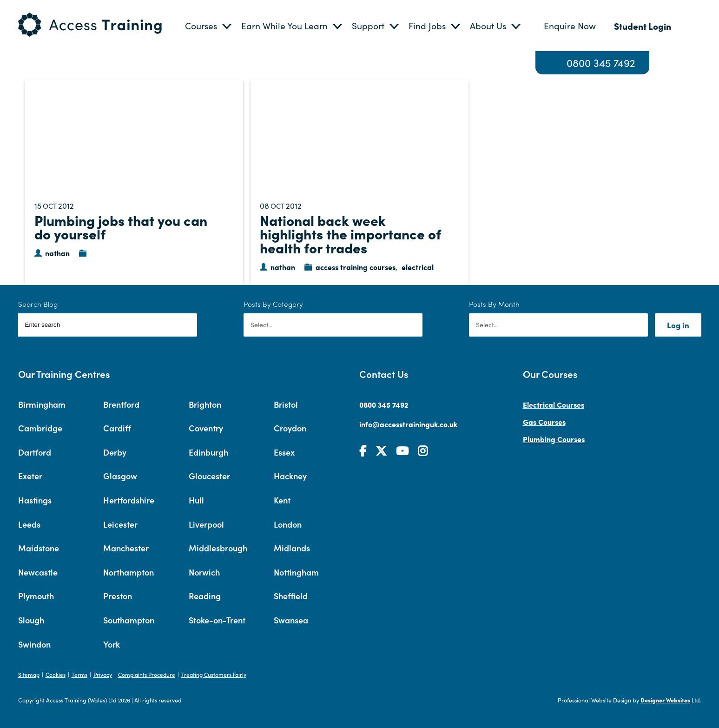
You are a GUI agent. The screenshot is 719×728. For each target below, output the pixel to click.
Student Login (643, 26)
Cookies (56, 674)
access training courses (356, 267)
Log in (678, 325)
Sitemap (29, 674)
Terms (79, 674)
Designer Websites (665, 700)
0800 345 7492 (601, 63)
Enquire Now (570, 26)
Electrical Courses (554, 404)
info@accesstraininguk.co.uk (408, 424)
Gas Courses (544, 422)
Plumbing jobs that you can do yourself (121, 227)
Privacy (103, 674)
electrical (418, 267)
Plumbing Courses (554, 439)
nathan (57, 253)
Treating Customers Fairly (214, 674)
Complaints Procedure (147, 674)
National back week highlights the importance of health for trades (350, 234)
